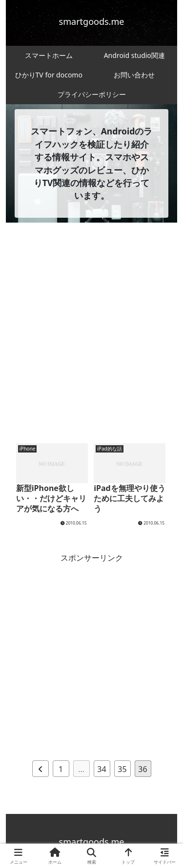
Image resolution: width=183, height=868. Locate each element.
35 (122, 769)
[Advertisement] (91, 335)
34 (102, 769)
